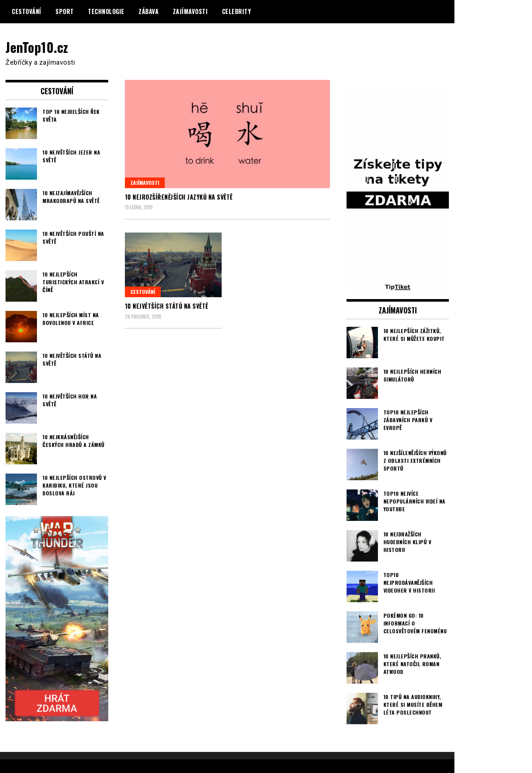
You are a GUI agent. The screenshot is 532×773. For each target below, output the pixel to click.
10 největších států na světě (167, 306)
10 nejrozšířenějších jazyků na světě (179, 197)
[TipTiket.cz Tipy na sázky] (398, 287)
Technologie (106, 11)
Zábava (149, 11)
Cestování (27, 11)
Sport (65, 11)
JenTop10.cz (37, 47)
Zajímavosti (190, 11)
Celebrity (237, 11)
